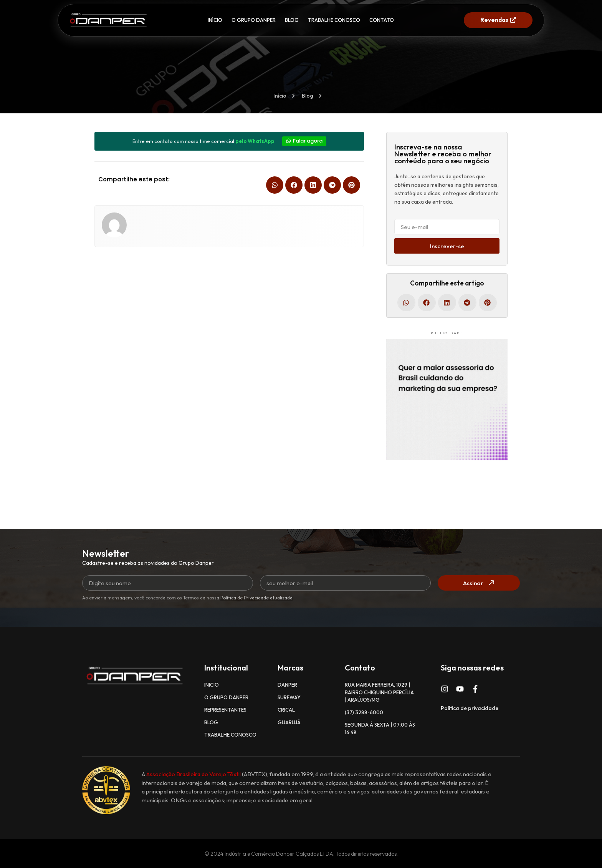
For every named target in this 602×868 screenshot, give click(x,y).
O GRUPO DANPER (254, 20)
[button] (275, 185)
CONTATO (382, 20)
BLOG (292, 20)
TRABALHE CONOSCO (334, 20)
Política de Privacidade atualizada (256, 598)
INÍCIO (215, 20)
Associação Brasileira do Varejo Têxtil (193, 774)
